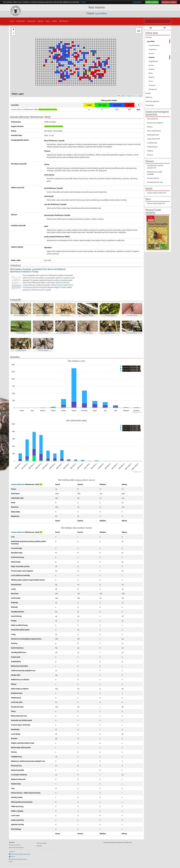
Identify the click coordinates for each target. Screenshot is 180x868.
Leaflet (121, 96)
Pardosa (152, 69)
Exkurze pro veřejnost (155, 123)
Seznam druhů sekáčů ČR (156, 193)
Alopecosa (153, 49)
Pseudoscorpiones (152, 101)
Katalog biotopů (153, 135)
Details (83, 2)
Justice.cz (12, 851)
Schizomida (150, 105)
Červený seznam (153, 178)
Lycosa (151, 65)
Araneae (148, 37)
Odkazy (40, 21)
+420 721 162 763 (15, 845)
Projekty (150, 151)
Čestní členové (152, 119)
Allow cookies (152, 2)
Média (54, 21)
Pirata (151, 73)
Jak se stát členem (154, 131)
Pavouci (13, 857)
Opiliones (149, 97)
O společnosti (152, 143)
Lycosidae (101, 13)
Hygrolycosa (153, 61)
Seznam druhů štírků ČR (156, 203)
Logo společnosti (153, 139)
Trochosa (152, 85)
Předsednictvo (152, 147)
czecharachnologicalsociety (19, 859)
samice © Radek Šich (21, 315)
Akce (48, 21)
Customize (137, 2)
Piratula (151, 77)
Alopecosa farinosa (62, 283)
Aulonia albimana (29, 285)
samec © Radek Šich (43, 315)
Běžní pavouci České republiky (155, 173)
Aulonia (152, 57)
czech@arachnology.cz (17, 847)
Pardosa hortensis (57, 285)
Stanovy (150, 155)
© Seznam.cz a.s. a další (134, 96)
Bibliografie (21, 21)
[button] (69, 49)
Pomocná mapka (41, 843)
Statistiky (39, 846)
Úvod (12, 21)
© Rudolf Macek (65, 315)
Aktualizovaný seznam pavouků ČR (155, 167)
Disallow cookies (169, 2)
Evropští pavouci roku (155, 182)
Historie (150, 127)
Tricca (151, 81)
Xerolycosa (153, 89)
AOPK (11, 862)
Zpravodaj (31, 21)
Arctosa (151, 53)
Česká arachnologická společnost (20, 854)
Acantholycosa (154, 45)
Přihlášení (65, 21)
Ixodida (148, 93)
